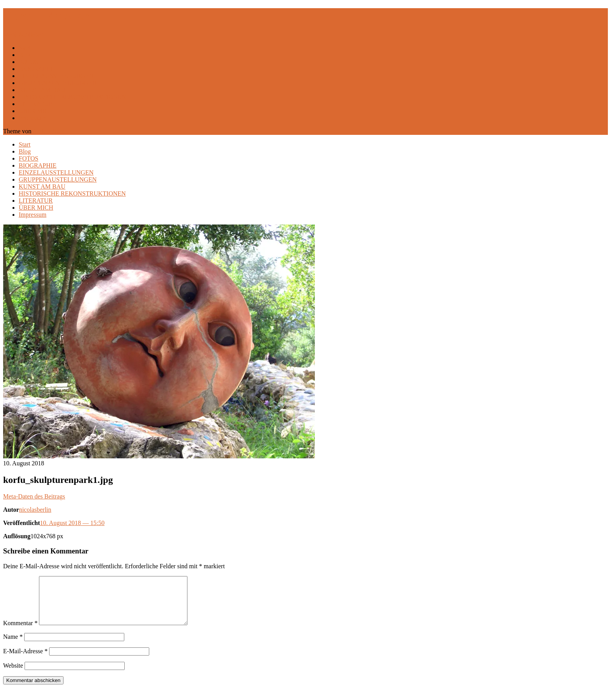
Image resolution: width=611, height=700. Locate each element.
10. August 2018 (72, 523)
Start (25, 48)
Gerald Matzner (46, 15)
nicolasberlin (35, 510)
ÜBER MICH (36, 111)
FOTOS (28, 62)
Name (13, 646)
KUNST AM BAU (42, 90)
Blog (25, 55)
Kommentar (20, 632)
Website (13, 675)
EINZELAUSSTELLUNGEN (56, 76)
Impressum (33, 118)
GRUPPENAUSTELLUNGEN (58, 83)
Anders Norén (50, 131)
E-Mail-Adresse (25, 660)
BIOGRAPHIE (38, 69)
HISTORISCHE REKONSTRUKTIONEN (72, 97)
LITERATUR (36, 104)
